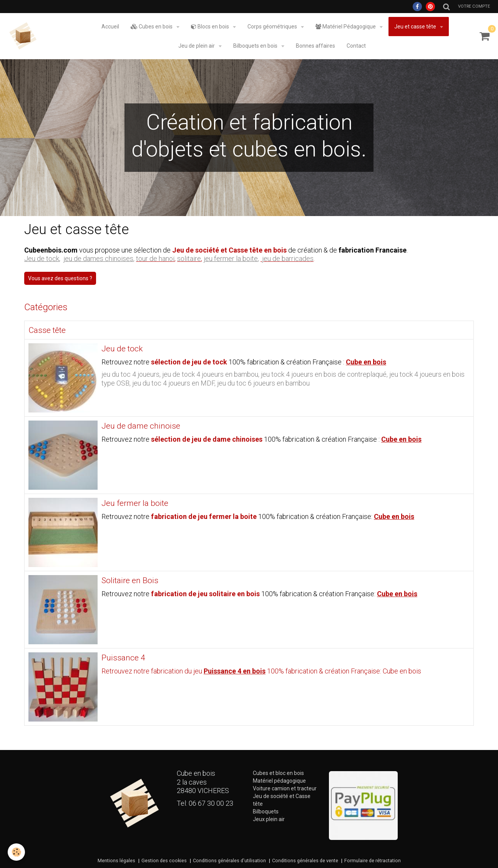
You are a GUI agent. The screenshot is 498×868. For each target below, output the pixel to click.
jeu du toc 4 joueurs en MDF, (175, 383)
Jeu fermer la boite (135, 504)
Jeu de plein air (197, 46)
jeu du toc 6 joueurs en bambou (263, 383)
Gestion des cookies (164, 861)
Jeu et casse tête (416, 27)
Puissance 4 (123, 658)
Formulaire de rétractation (373, 861)
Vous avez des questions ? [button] (60, 278)
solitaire (189, 259)
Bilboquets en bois (256, 46)
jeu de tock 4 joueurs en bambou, (212, 374)
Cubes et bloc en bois (278, 773)
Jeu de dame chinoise (141, 426)
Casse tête (47, 330)
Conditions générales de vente (305, 861)
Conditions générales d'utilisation (229, 861)
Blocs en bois (211, 27)
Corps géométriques (273, 27)
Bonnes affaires (315, 46)
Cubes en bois (152, 27)
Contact (356, 46)
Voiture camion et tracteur (285, 788)
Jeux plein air (269, 819)
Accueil (110, 27)
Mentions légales (116, 861)
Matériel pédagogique (279, 781)
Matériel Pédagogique (346, 27)
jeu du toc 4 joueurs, (132, 374)
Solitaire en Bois (130, 581)
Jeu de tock (122, 349)
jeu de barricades (288, 259)
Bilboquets (266, 811)
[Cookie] (16, 852)
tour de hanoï (155, 259)
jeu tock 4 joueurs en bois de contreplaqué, (325, 374)
